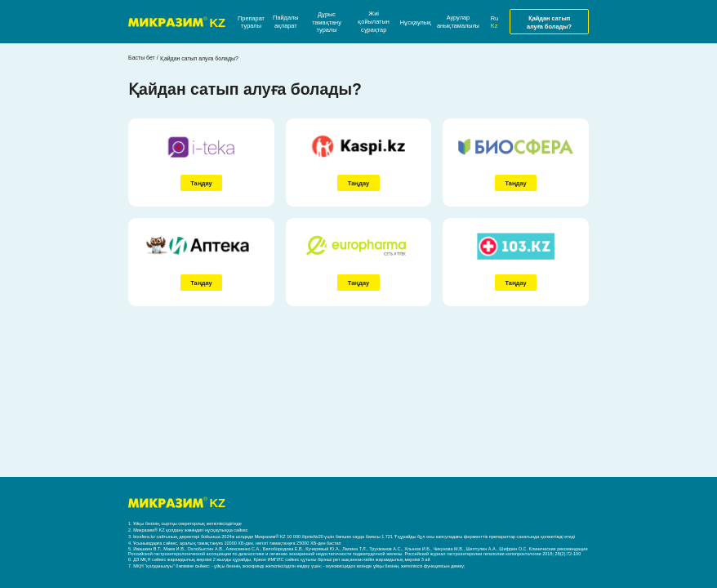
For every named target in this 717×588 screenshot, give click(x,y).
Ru (494, 18)
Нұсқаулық (416, 22)
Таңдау (201, 183)
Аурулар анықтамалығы (458, 22)
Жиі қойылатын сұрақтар (374, 22)
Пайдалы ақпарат (286, 22)
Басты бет (142, 58)
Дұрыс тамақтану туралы (327, 22)
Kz (494, 26)
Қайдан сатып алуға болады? (549, 22)
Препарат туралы (251, 22)
